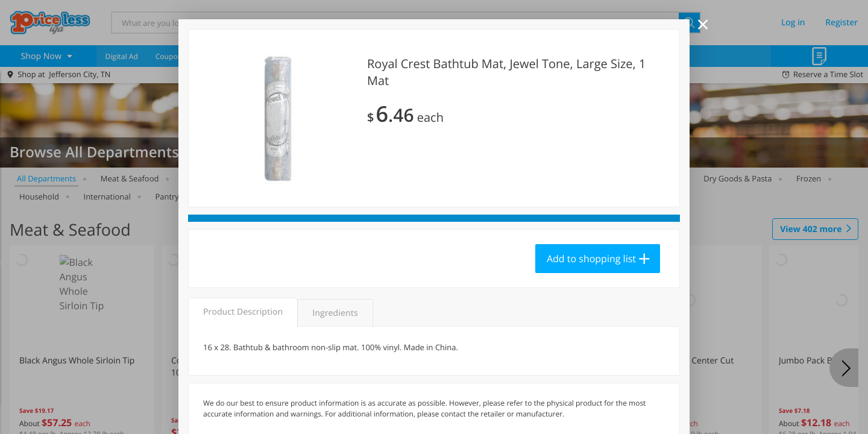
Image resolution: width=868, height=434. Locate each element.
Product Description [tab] (243, 312)
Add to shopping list (591, 259)
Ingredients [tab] (335, 313)
